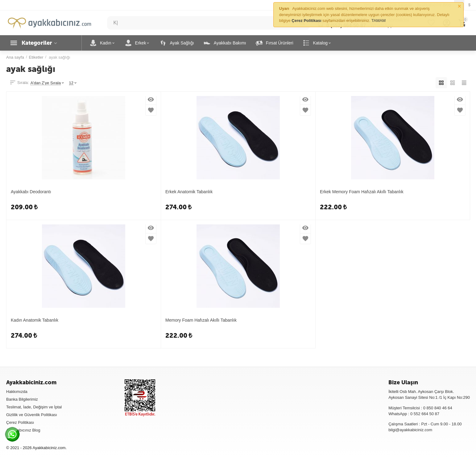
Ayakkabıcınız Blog (23, 430)
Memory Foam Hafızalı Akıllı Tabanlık (201, 320)
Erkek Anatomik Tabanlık (189, 192)
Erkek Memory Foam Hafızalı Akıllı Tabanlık (362, 192)
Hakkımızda (17, 392)
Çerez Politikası (20, 422)
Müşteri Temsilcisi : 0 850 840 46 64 (420, 408)
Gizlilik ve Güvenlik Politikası (32, 415)
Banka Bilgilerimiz (22, 399)
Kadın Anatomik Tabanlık (35, 320)
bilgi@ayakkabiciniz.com (410, 430)
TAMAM (379, 21)
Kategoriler (37, 43)
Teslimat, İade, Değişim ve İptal (34, 407)
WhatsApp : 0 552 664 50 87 (414, 414)
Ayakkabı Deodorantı (31, 192)
